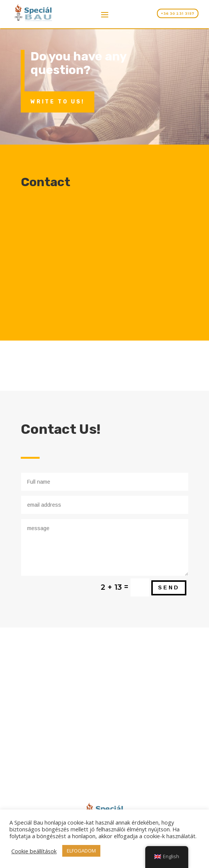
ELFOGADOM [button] (81, 851)
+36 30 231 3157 (178, 13)
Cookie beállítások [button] (34, 851)
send (169, 587)
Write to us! (58, 102)
